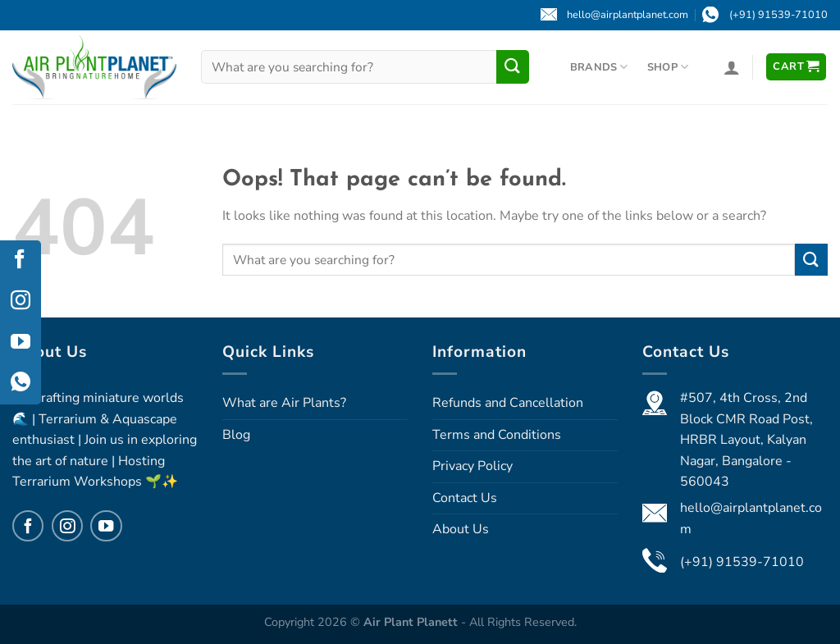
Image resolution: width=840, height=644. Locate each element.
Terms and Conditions (497, 435)
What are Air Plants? (284, 403)
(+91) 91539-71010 (742, 562)
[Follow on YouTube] (106, 526)
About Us (461, 529)
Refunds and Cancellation (508, 403)
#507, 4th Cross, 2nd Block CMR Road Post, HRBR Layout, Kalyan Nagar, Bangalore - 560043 (746, 440)
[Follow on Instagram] (67, 526)
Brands (599, 67)
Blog (236, 435)
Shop (668, 67)
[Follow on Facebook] (28, 526)
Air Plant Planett (412, 622)
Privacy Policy (472, 466)
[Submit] (513, 66)
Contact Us (465, 498)
